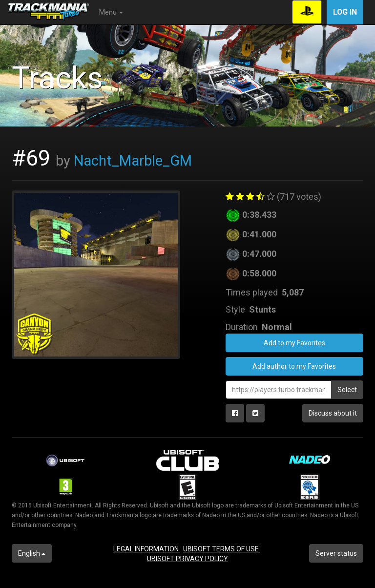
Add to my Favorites (294, 343)
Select (347, 390)
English (32, 553)
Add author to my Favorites (294, 366)
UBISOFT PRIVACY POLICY (187, 559)
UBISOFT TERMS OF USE (222, 549)
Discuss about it (333, 413)
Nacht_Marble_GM (133, 161)
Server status (336, 553)
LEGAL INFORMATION (147, 549)
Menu (111, 12)
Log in (345, 12)
